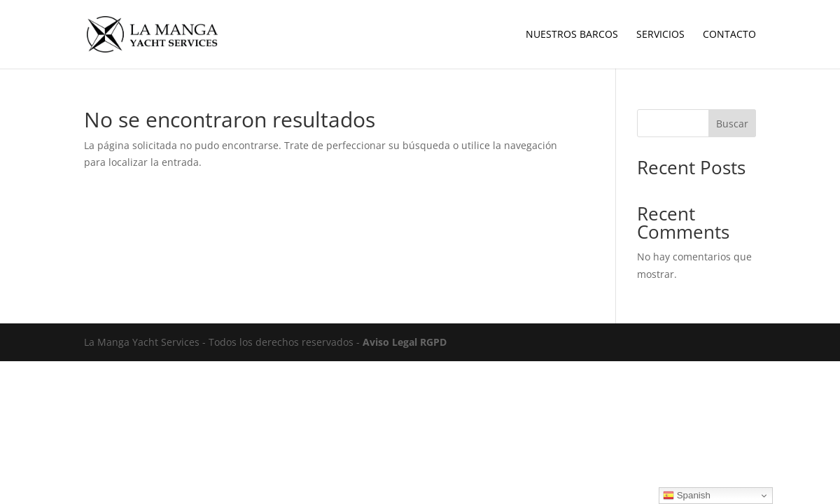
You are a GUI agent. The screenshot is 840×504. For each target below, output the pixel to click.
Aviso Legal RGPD (405, 342)
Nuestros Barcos (572, 35)
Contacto (729, 35)
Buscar (732, 124)
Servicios (660, 35)
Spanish (687, 496)
